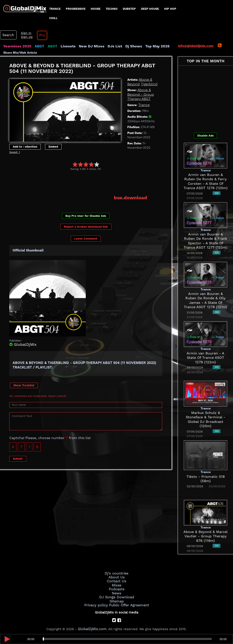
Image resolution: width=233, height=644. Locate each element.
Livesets (63, 46)
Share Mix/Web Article (20, 52)
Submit (18, 458)
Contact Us (116, 580)
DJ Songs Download (116, 595)
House (96, 9)
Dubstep (129, 9)
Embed (53, 146)
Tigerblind (148, 84)
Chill (53, 18)
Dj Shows (123, 46)
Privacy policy (98, 602)
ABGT (36, 46)
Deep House (150, 9)
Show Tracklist (24, 385)
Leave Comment (86, 238)
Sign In (24, 33)
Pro (39, 35)
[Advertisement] (88, 183)
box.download (132, 197)
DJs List (105, 46)
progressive (76, 9)
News (117, 591)
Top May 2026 (145, 46)
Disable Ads (205, 136)
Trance (55, 9)
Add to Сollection (25, 146)
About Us (117, 577)
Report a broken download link (86, 226)
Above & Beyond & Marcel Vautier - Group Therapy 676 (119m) (205, 536)
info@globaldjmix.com (196, 46)
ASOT (48, 46)
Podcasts (117, 588)
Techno (112, 9)
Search (8, 35)
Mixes (116, 584)
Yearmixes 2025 (16, 46)
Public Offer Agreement (128, 602)
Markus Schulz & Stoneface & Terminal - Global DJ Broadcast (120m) (205, 417)
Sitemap (116, 599)
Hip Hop (170, 9)
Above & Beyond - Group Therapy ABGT (140, 94)
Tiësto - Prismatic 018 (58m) (206, 477)
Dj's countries (116, 573)
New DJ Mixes (84, 46)
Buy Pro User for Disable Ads (86, 215)
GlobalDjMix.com (92, 626)
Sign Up (24, 37)
